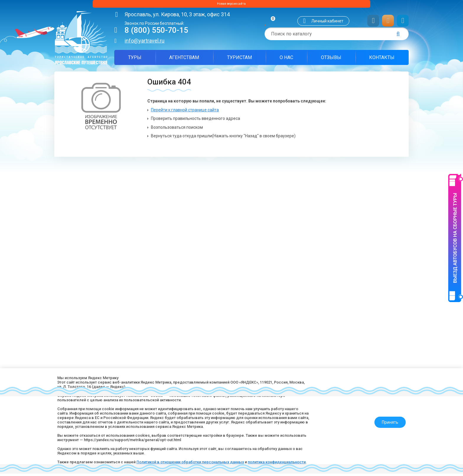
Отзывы (331, 60)
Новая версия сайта (231, 5)
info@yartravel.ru (145, 43)
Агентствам (184, 60)
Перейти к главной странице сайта (185, 112)
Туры (135, 60)
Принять (387, 414)
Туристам (239, 60)
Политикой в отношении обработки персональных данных (203, 457)
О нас (286, 60)
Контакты (382, 60)
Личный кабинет (327, 23)
